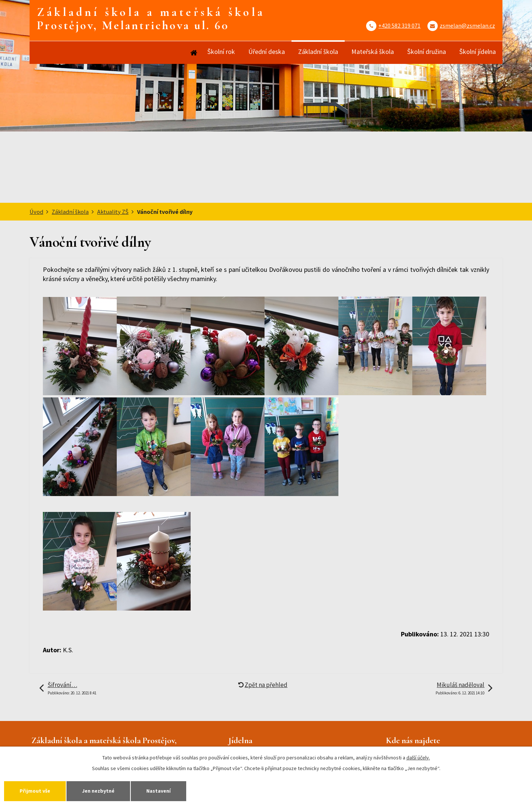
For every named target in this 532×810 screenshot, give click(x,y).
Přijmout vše (35, 791)
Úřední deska (267, 52)
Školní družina (427, 52)
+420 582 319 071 (399, 25)
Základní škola (318, 52)
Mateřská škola (373, 52)
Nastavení (158, 791)
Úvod (193, 53)
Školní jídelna (478, 52)
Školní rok (221, 52)
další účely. (418, 758)
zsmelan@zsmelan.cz (467, 25)
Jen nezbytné (98, 791)
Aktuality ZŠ (113, 212)
